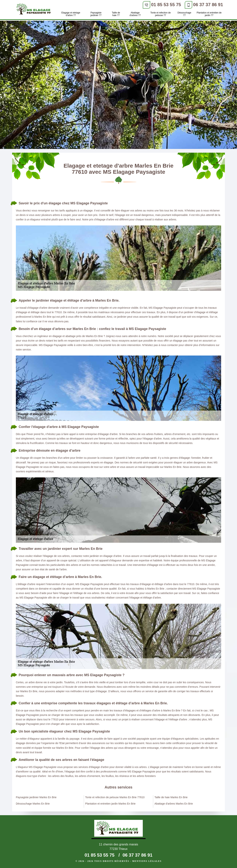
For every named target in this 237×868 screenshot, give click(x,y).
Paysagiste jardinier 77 (96, 14)
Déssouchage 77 (184, 14)
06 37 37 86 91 (208, 5)
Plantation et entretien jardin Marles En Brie (110, 804)
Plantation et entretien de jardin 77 (209, 14)
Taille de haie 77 (116, 14)
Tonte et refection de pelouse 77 (161, 14)
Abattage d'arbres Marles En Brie (174, 804)
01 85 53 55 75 (166, 5)
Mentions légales (147, 861)
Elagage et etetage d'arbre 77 (71, 14)
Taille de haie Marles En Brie (171, 797)
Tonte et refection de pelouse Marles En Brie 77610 (115, 797)
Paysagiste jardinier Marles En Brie (36, 797)
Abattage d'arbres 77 (135, 14)
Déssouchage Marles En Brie (33, 804)
